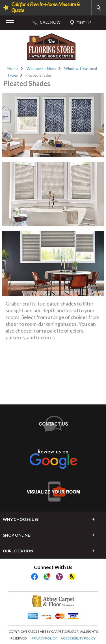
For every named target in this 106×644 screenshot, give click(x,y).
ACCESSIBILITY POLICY (78, 638)
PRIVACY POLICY (44, 638)
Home (12, 68)
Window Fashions (41, 68)
